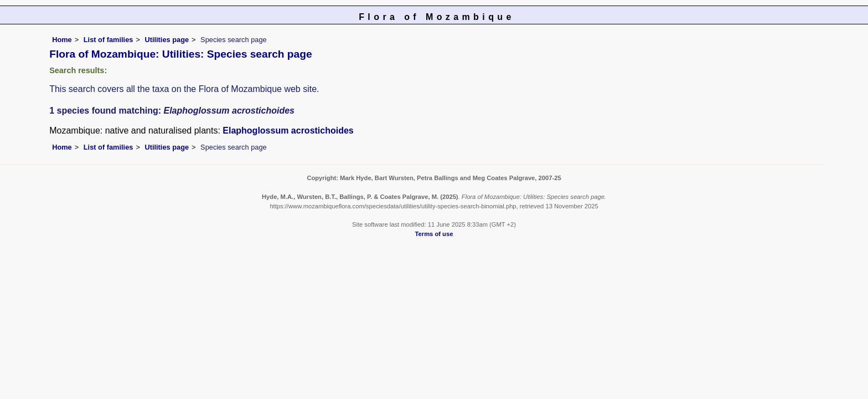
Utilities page (167, 40)
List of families (108, 40)
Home (62, 40)
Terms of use (434, 234)
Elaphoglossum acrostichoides (288, 131)
